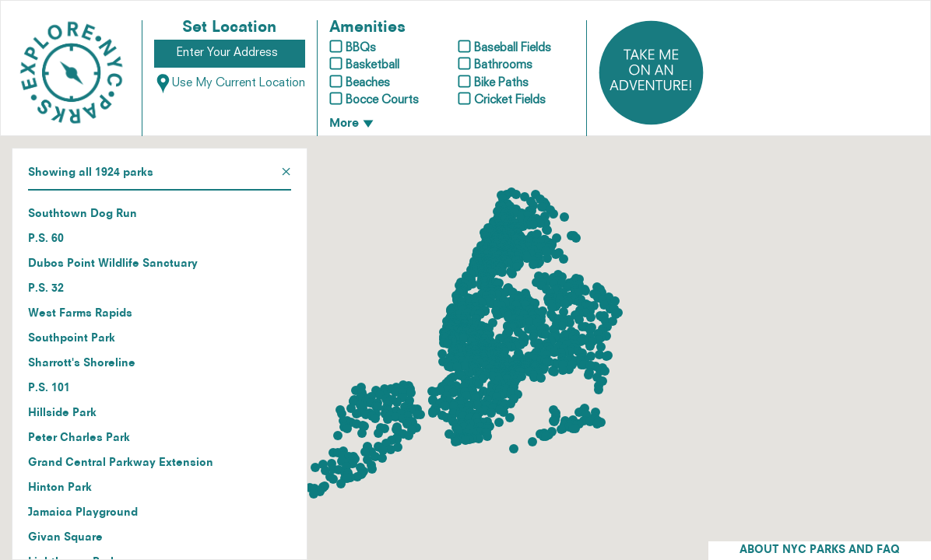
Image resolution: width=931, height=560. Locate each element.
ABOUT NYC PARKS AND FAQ (820, 550)
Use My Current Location (230, 84)
